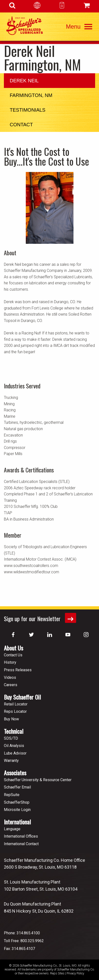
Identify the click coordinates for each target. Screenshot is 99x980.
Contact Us (13, 655)
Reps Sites (57, 973)
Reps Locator (15, 711)
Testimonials (28, 110)
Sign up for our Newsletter (40, 618)
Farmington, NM (31, 95)
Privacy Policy (75, 973)
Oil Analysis (14, 746)
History (10, 662)
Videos (10, 677)
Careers (11, 685)
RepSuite (12, 795)
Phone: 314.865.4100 (22, 933)
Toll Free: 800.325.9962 (24, 941)
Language (12, 829)
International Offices (21, 836)
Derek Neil (24, 81)
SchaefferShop (17, 802)
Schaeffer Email (17, 787)
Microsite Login (17, 810)
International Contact (21, 844)
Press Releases (18, 670)
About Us (13, 648)
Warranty (11, 761)
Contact (21, 125)
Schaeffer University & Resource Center (38, 780)
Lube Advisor (15, 753)
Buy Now (11, 719)
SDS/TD (11, 738)
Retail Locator (16, 704)
